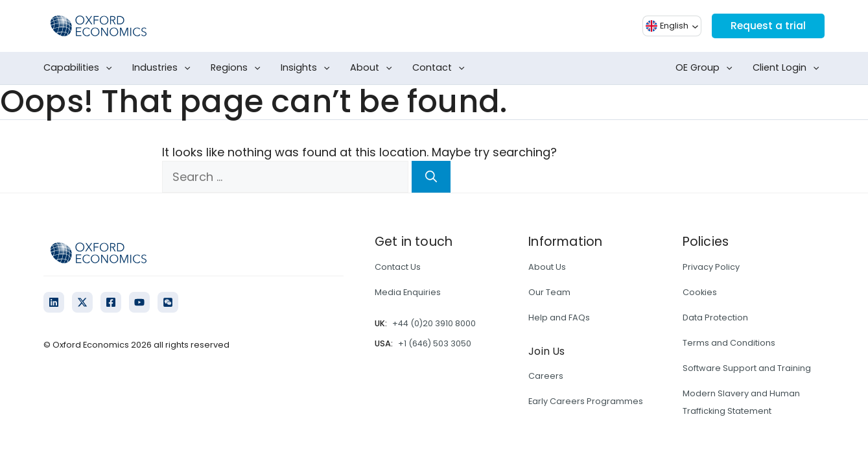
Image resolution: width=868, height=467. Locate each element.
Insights (308, 68)
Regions (238, 68)
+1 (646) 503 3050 (435, 343)
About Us (547, 267)
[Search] (431, 177)
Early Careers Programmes (586, 401)
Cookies (700, 292)
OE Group (707, 68)
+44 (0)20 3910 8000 (434, 323)
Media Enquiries (408, 292)
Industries (164, 68)
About (374, 68)
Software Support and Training (747, 368)
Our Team (549, 292)
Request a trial (767, 26)
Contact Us (398, 267)
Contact (441, 68)
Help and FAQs (559, 317)
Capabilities (80, 68)
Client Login (789, 68)
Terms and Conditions (729, 343)
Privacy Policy (711, 267)
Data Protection (715, 317)
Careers (546, 376)
